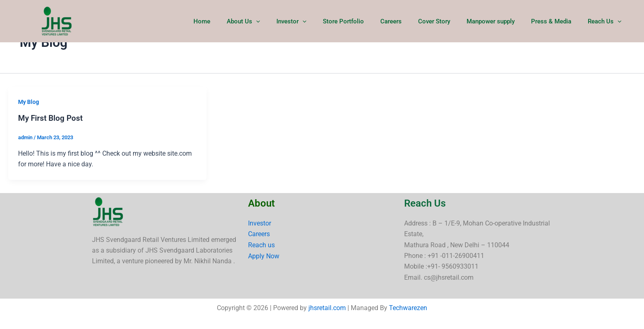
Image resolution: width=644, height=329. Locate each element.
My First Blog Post (52, 118)
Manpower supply (501, 21)
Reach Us (607, 21)
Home (237, 21)
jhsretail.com (327, 308)
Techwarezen (408, 308)
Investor (318, 21)
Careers (409, 21)
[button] (287, 21)
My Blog (29, 102)
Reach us (261, 245)
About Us (274, 21)
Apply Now (264, 256)
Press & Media (557, 21)
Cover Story (448, 21)
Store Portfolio (366, 21)
